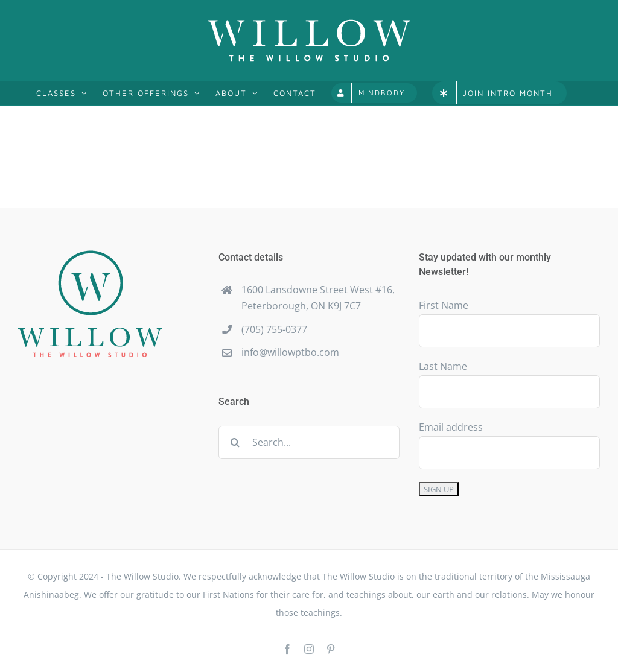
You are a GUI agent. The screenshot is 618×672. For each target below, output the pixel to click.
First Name (444, 305)
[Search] (235, 442)
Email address (451, 427)
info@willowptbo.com (290, 352)
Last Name (443, 366)
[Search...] (309, 442)
